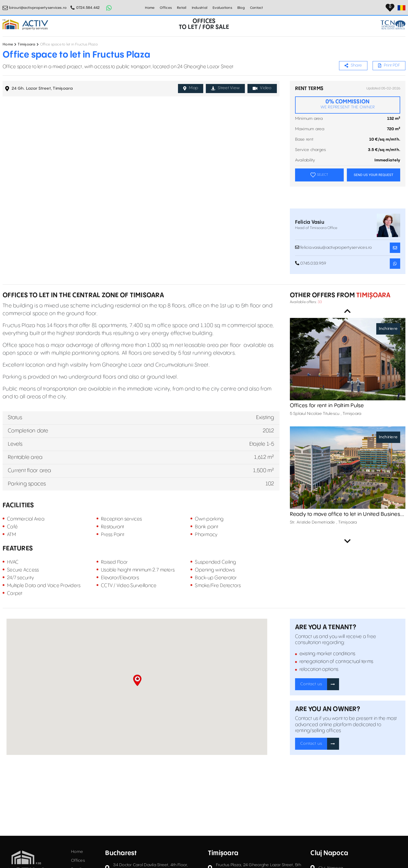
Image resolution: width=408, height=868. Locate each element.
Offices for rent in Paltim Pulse (327, 406)
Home (150, 8)
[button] (137, 680)
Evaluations (222, 8)
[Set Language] (401, 8)
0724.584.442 (88, 8)
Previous (348, 311)
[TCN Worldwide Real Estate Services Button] (393, 25)
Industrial (200, 8)
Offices (166, 8)
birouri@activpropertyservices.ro (38, 8)
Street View (225, 88)
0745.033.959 (311, 263)
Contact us (311, 684)
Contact (257, 8)
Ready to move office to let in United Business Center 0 (346, 514)
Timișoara (26, 44)
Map (191, 88)
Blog (241, 8)
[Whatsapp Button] (109, 8)
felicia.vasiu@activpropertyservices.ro (334, 247)
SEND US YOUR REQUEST (373, 175)
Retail (182, 8)
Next (348, 541)
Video (262, 88)
